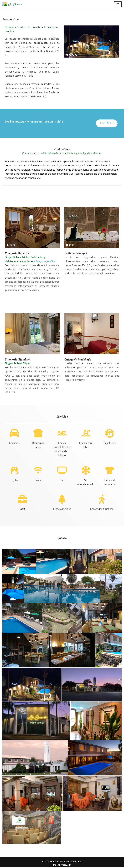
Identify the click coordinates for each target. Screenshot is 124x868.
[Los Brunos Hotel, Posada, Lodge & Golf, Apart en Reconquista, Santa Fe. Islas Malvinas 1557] (12, 4)
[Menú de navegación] (118, 4)
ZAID (68, 866)
